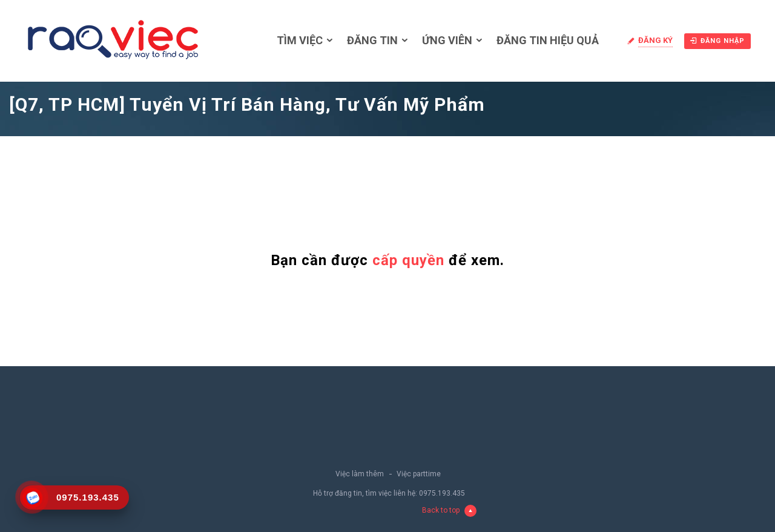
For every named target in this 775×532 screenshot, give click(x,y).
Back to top (449, 511)
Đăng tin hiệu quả (548, 40)
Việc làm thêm (360, 474)
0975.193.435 (442, 493)
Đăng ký (655, 40)
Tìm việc (300, 40)
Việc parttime (419, 474)
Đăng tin (372, 40)
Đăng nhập (717, 41)
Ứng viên (447, 40)
